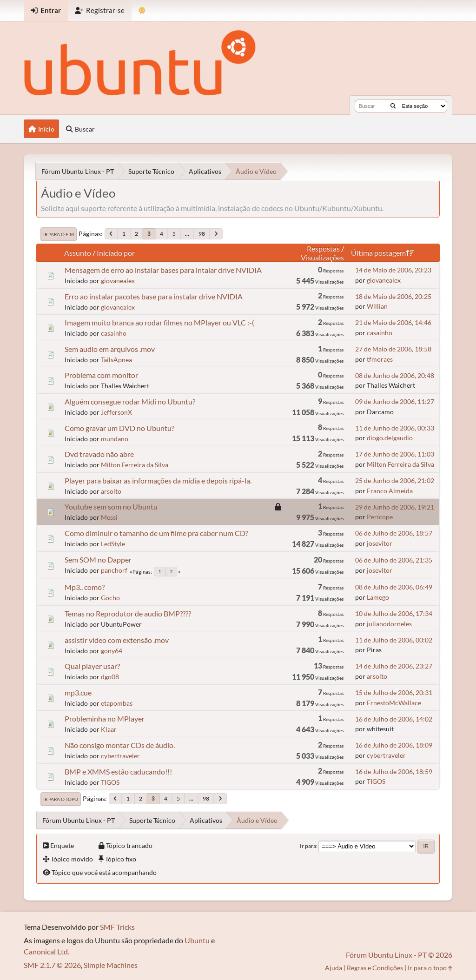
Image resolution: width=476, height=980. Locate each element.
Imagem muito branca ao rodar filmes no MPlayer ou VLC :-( (159, 322)
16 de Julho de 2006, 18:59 (394, 771)
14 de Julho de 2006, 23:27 (394, 666)
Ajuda (334, 968)
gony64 (112, 651)
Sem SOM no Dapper (98, 560)
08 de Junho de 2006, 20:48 (395, 375)
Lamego (378, 597)
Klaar (109, 729)
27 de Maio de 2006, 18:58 (393, 349)
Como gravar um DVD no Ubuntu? (119, 428)
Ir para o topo (61, 799)
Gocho (110, 598)
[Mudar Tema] (142, 10)
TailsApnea (116, 360)
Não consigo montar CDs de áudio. (120, 745)
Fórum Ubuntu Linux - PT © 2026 (399, 955)
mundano (115, 439)
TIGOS (110, 782)
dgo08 (110, 677)
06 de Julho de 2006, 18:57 (394, 533)
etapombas (117, 703)
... (187, 234)
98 (202, 234)
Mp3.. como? (85, 587)
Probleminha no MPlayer (105, 718)
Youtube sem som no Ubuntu (111, 507)
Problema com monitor (101, 375)
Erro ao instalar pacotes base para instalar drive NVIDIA (154, 296)
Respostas (323, 248)
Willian (377, 306)
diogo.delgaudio (390, 438)
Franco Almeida (390, 491)
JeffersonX (116, 412)
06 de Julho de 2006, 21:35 (394, 560)
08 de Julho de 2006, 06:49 (394, 587)
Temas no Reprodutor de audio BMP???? (128, 613)
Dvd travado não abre (99, 454)
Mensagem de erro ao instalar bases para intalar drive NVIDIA (163, 270)
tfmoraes (380, 359)
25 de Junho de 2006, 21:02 (395, 480)
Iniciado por (116, 253)
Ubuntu (197, 940)
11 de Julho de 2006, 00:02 (394, 640)
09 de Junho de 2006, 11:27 (395, 401)
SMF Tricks (117, 927)
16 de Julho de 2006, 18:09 (394, 745)
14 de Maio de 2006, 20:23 (393, 270)
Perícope (380, 517)
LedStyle (113, 544)
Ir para (308, 846)
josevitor (380, 543)
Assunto (78, 253)
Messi (109, 517)
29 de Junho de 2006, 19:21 (395, 507)
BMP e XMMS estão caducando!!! (118, 771)
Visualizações (322, 257)
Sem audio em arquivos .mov (110, 349)
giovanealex (118, 281)
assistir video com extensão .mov (117, 640)
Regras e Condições (375, 968)
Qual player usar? (92, 666)
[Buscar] (393, 106)
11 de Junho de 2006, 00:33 (395, 428)
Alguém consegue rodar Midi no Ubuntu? (130, 401)
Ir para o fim (59, 234)
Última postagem (383, 253)
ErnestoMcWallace (394, 703)
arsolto (111, 491)
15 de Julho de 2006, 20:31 (394, 692)
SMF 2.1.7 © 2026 (52, 965)
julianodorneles (389, 624)
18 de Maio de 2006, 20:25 (393, 296)
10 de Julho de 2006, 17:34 (394, 613)
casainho (114, 333)
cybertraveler (120, 756)
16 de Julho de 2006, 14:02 (394, 719)
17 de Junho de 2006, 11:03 (395, 454)
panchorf (114, 570)
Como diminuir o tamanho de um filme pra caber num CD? (156, 533)
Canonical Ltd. (46, 951)
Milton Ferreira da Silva (135, 465)
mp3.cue (78, 692)
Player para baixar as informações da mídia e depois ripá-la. (158, 480)
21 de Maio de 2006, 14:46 (393, 322)
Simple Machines (111, 965)
